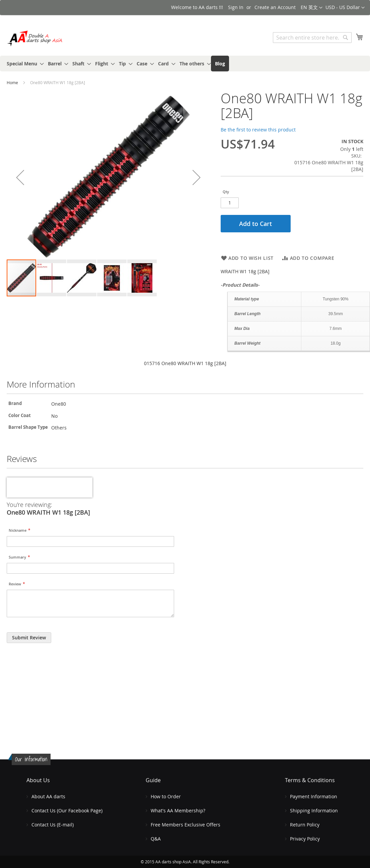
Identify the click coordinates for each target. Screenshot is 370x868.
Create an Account (275, 7)
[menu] (185, 64)
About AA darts (48, 796)
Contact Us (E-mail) (53, 825)
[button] (345, 8)
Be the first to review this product (258, 130)
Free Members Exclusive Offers (186, 825)
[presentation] (50, 487)
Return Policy (305, 825)
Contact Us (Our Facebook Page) (67, 811)
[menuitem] (23, 64)
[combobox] (312, 38)
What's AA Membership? (178, 811)
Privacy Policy (305, 839)
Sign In (236, 7)
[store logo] (35, 38)
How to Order (166, 796)
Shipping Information (314, 811)
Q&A (156, 839)
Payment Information (314, 796)
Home (12, 82)
